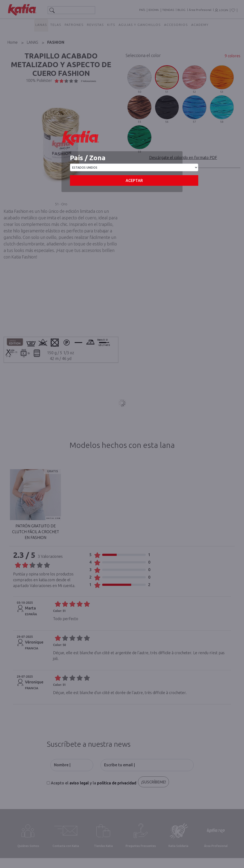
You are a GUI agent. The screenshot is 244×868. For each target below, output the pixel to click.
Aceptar (134, 180)
